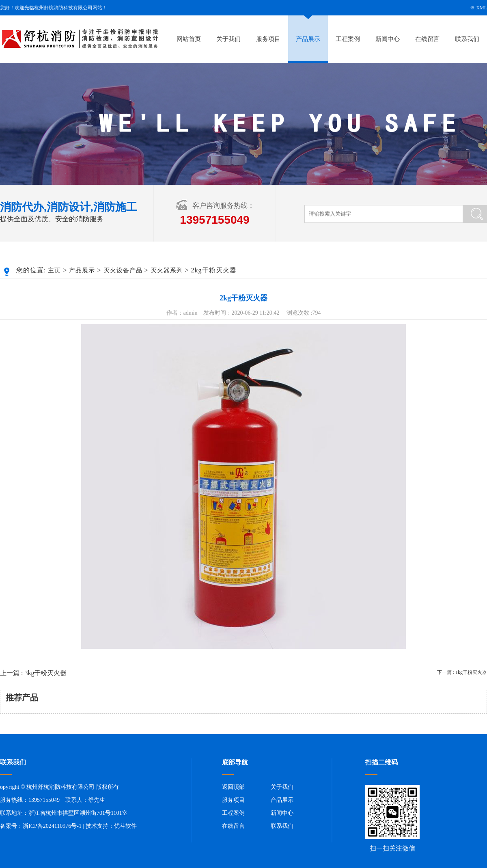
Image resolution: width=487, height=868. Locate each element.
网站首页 (189, 39)
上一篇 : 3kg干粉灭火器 (33, 673)
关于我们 (228, 39)
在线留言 (427, 39)
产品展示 (308, 39)
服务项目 (268, 39)
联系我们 (467, 39)
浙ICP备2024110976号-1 (52, 826)
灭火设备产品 (123, 270)
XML (482, 8)
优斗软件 (125, 826)
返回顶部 (233, 787)
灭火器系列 (167, 270)
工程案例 (348, 39)
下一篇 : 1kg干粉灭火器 (462, 672)
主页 (54, 270)
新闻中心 (388, 39)
